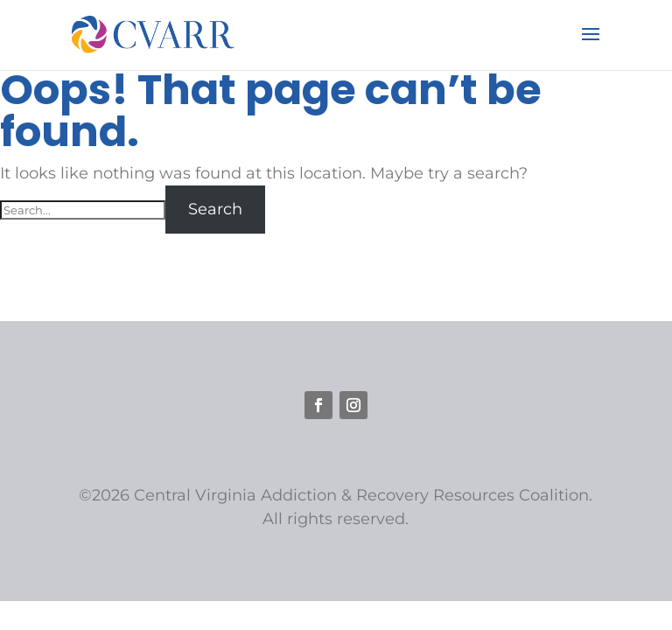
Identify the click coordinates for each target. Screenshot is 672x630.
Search (215, 209)
